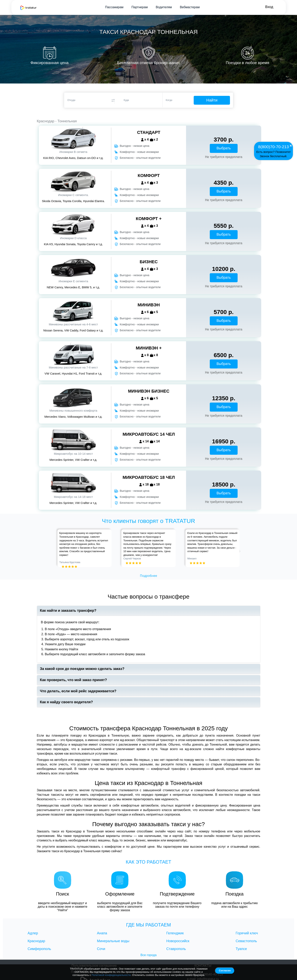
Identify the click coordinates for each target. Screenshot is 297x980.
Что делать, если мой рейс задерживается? (78, 691)
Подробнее (149, 576)
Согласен (225, 970)
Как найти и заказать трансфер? (68, 611)
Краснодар (36, 941)
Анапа (102, 933)
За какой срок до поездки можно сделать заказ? (82, 669)
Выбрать (224, 148)
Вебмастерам (190, 7)
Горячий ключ (247, 933)
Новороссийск (178, 941)
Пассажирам (114, 7)
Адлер (33, 933)
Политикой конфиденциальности (111, 975)
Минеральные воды (113, 941)
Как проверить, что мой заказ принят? (74, 680)
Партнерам (140, 7)
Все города (148, 955)
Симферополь (39, 949)
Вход (269, 7)
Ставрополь (176, 949)
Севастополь (246, 941)
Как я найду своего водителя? (66, 702)
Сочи (101, 949)
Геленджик (175, 933)
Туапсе (241, 949)
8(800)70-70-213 (273, 147)
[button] (59, 548)
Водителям (164, 7)
